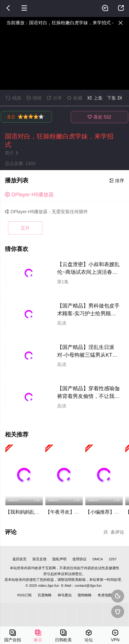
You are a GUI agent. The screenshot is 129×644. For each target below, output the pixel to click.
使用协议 (79, 559)
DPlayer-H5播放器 (29, 195)
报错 (34, 98)
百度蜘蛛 (45, 595)
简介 (13, 153)
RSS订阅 (24, 595)
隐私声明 (59, 559)
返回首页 (19, 559)
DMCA (98, 559)
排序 (117, 181)
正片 (25, 228)
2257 (113, 559)
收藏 (75, 98)
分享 (54, 98)
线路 (14, 98)
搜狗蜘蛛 (85, 595)
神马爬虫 (65, 595)
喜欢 (99, 117)
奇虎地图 (105, 595)
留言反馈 (39, 559)
